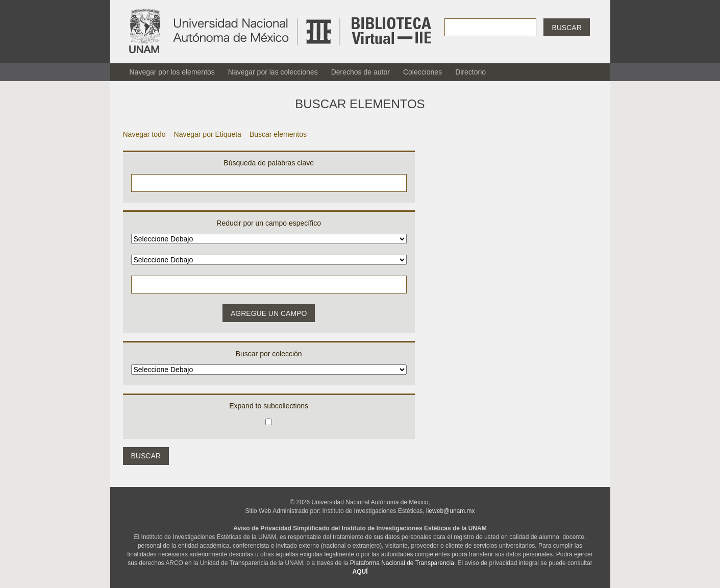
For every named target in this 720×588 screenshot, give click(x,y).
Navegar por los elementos (172, 72)
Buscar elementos (278, 134)
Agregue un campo (269, 313)
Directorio (470, 72)
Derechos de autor (361, 72)
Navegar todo (144, 134)
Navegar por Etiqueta (208, 134)
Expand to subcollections (269, 406)
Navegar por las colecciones (273, 72)
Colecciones (423, 72)
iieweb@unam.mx (451, 511)
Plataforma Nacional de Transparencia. (403, 563)
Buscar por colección (269, 354)
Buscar (566, 28)
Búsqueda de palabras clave (269, 163)
